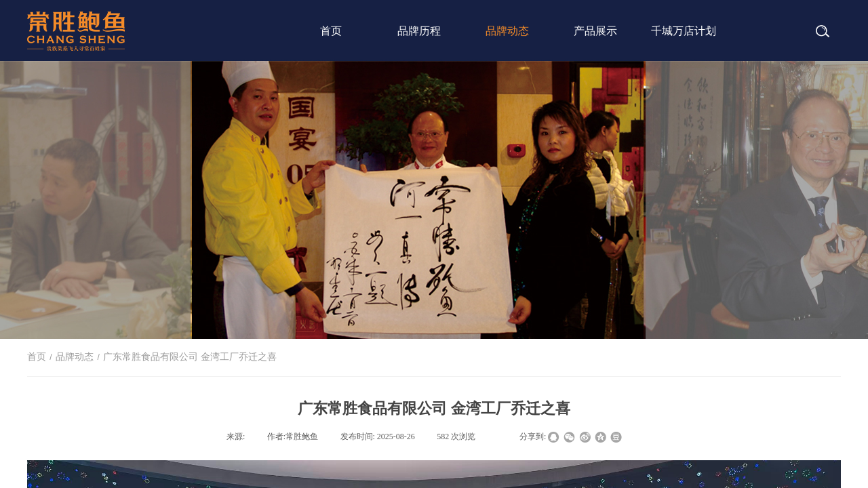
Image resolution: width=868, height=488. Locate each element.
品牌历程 (419, 31)
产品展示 (595, 31)
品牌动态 (507, 31)
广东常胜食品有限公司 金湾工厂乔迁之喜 (190, 357)
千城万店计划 (684, 31)
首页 (331, 31)
